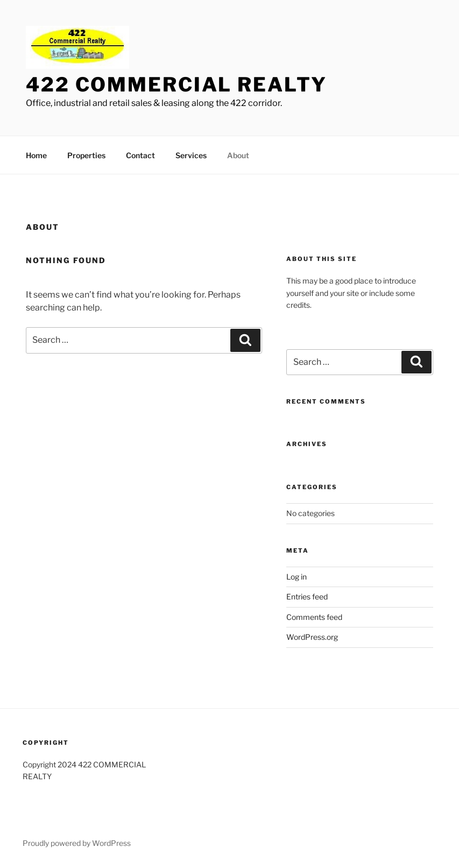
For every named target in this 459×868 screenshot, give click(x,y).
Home (36, 155)
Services (191, 155)
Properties (86, 155)
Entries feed (307, 597)
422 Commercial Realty (176, 84)
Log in (296, 577)
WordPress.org (312, 637)
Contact (140, 155)
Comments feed (314, 617)
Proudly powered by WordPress (77, 843)
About (238, 155)
